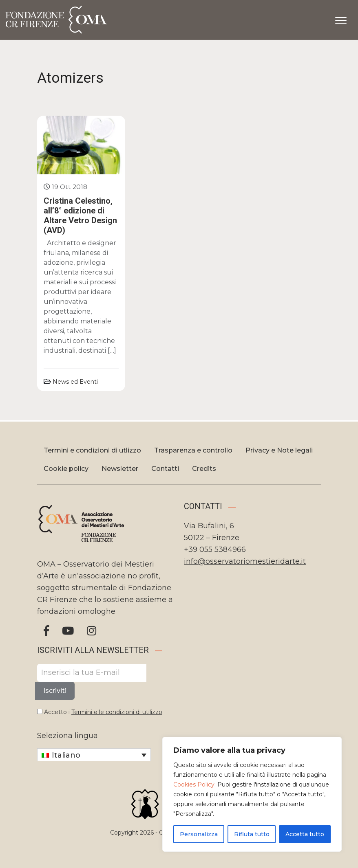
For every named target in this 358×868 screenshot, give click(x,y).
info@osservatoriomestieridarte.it (245, 561)
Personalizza (199, 834)
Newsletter (120, 469)
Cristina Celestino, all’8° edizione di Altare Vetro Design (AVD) (80, 215)
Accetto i (100, 712)
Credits (204, 469)
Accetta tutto (305, 834)
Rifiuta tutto (252, 834)
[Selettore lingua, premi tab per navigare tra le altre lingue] (94, 755)
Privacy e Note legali (279, 450)
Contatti (165, 469)
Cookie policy (66, 469)
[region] (252, 794)
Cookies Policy (194, 784)
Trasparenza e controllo (193, 450)
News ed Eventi (75, 382)
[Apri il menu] (341, 19)
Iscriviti (55, 691)
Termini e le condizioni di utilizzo (117, 712)
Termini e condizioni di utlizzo (92, 450)
